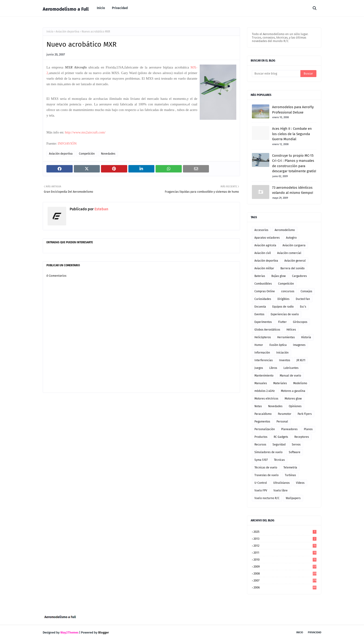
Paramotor (285, 414)
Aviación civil (263, 253)
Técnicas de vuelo (266, 468)
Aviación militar (264, 268)
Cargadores (299, 276)
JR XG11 (301, 360)
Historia (306, 337)
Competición (87, 154)
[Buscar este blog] (276, 74)
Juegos (259, 368)
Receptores (302, 437)
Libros (273, 368)
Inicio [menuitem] (101, 8)
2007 (285, 580)
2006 (285, 587)
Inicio (50, 32)
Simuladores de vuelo (268, 452)
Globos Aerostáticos (267, 330)
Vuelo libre (281, 491)
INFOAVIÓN (67, 143)
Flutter (282, 322)
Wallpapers (293, 498)
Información (262, 353)
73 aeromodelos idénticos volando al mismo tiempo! (293, 190)
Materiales (280, 383)
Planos (308, 429)
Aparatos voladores (267, 238)
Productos (261, 437)
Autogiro (291, 238)
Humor (259, 345)
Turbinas (290, 475)
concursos (288, 291)
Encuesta (260, 307)
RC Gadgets (281, 437)
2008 (285, 573)
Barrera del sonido (292, 268)
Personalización (265, 429)
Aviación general (295, 261)
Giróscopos (300, 322)
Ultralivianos (281, 483)
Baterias (260, 276)
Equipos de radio (283, 307)
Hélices (291, 330)
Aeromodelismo (285, 230)
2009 (285, 567)
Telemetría (290, 468)
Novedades (108, 154)
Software (295, 452)
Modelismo (300, 383)
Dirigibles (283, 299)
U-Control (261, 483)
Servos (296, 445)
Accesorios (261, 230)
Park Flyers (305, 414)
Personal (282, 422)
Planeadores (289, 429)
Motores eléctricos (266, 399)
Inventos (285, 360)
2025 (285, 532)
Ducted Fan (303, 299)
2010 (285, 560)
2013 (285, 539)
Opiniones (295, 406)
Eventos (259, 314)
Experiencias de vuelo (285, 314)
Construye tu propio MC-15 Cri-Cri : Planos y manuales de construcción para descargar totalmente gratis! (294, 163)
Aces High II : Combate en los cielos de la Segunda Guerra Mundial (292, 134)
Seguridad (279, 445)
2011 (285, 553)
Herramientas (286, 337)
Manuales (261, 383)
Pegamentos (262, 422)
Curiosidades (263, 299)
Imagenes (299, 345)
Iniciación (282, 353)
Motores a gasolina (293, 391)
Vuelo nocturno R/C (267, 498)
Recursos (260, 445)
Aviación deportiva (68, 32)
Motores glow (293, 399)
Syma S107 (261, 460)
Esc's (303, 307)
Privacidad (315, 632)
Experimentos (263, 322)
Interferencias (264, 360)
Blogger (104, 632)
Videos (300, 483)
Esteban (101, 209)
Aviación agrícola (265, 245)
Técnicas (279, 460)
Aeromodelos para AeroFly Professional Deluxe (293, 110)
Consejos (306, 291)
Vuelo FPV (261, 491)
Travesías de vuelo (266, 475)
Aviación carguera (294, 245)
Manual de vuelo (290, 376)
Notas (258, 406)
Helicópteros (263, 337)
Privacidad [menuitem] (120, 8)
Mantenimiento (264, 376)
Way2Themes (69, 632)
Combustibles (263, 284)
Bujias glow (279, 276)
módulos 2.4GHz (265, 391)
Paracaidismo (263, 414)
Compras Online (265, 291)
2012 (285, 546)
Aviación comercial (289, 253)
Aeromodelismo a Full (66, 9)
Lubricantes (291, 368)
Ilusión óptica (278, 345)
